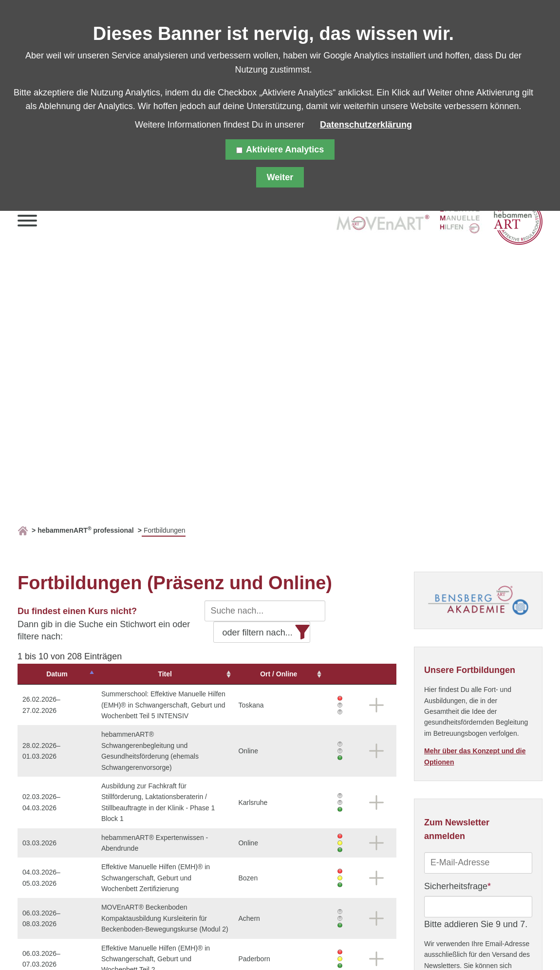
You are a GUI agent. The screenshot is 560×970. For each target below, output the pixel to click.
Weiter (280, 177)
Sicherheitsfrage (457, 885)
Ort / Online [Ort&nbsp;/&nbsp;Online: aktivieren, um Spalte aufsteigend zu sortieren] (307, 674)
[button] (27, 223)
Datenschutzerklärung (366, 125)
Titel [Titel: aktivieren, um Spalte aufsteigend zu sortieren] (173, 674)
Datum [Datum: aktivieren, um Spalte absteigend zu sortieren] (47, 674)
